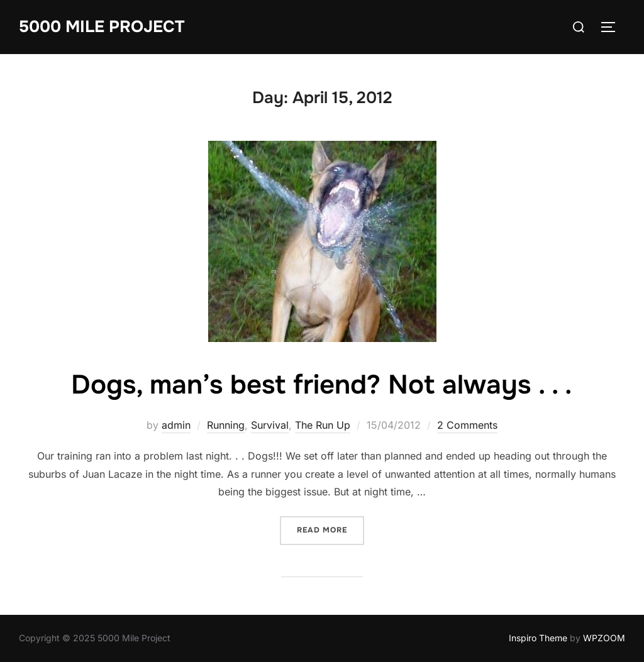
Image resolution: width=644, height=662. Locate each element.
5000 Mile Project (102, 27)
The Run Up (323, 425)
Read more (330, 529)
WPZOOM (604, 638)
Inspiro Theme (538, 638)
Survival (270, 425)
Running (226, 425)
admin (176, 425)
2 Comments (467, 425)
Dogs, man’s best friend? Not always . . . (321, 385)
